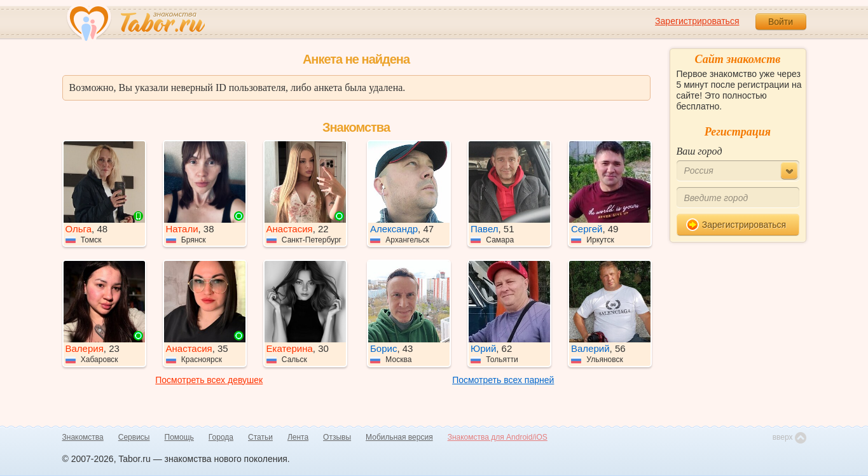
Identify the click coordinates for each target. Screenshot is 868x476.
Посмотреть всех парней (503, 380)
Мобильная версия (399, 437)
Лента (298, 437)
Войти (781, 22)
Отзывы (337, 437)
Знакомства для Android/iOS (498, 437)
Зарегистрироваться (697, 21)
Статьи (260, 437)
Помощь (179, 437)
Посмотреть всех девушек (209, 380)
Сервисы (134, 437)
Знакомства (83, 437)
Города (221, 437)
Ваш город (699, 151)
